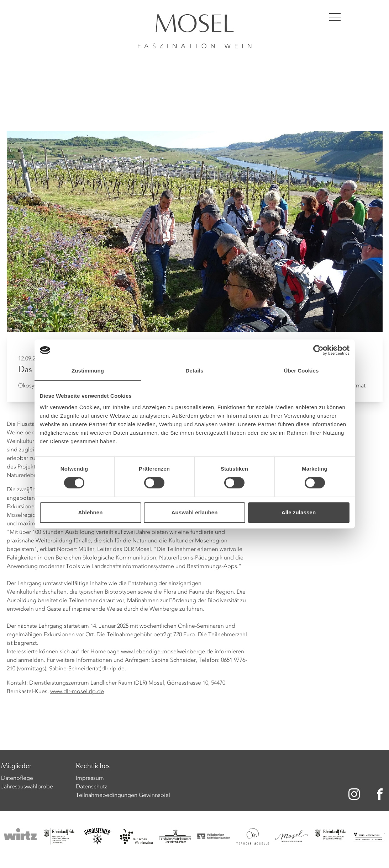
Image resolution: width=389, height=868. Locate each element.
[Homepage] (195, 24)
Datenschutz (91, 787)
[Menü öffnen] (335, 17)
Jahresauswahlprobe (27, 787)
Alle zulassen (299, 512)
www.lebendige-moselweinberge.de (167, 652)
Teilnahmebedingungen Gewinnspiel (123, 795)
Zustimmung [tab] (88, 371)
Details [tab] (195, 371)
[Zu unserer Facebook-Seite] (381, 794)
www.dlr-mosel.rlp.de (77, 692)
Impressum (90, 778)
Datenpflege (17, 778)
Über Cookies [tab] (301, 371)
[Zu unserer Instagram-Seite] (354, 794)
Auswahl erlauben (195, 512)
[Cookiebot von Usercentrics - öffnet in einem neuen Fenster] (318, 350)
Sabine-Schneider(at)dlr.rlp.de (87, 669)
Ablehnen (90, 512)
